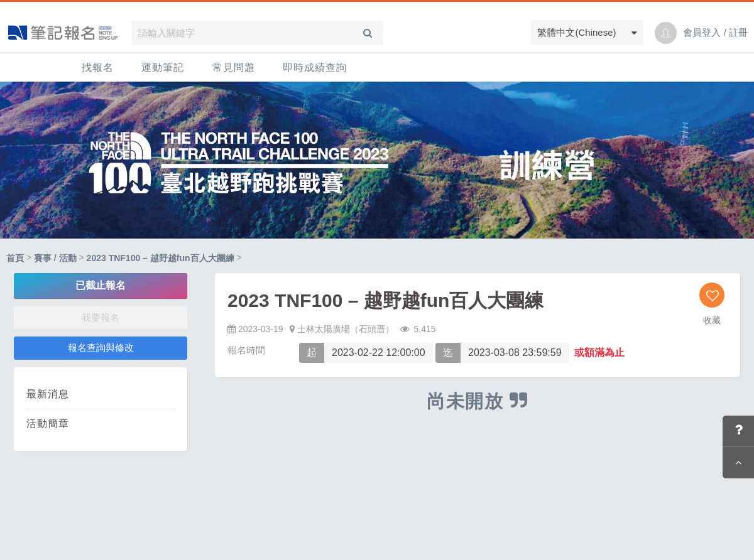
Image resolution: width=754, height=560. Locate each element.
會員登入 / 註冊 (715, 32)
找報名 (98, 67)
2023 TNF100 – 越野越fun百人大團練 (161, 258)
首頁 (15, 258)
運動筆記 (163, 67)
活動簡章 (48, 423)
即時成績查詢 (315, 67)
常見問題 (234, 67)
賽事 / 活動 (55, 258)
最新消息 (48, 394)
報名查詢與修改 (101, 347)
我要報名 (101, 317)
